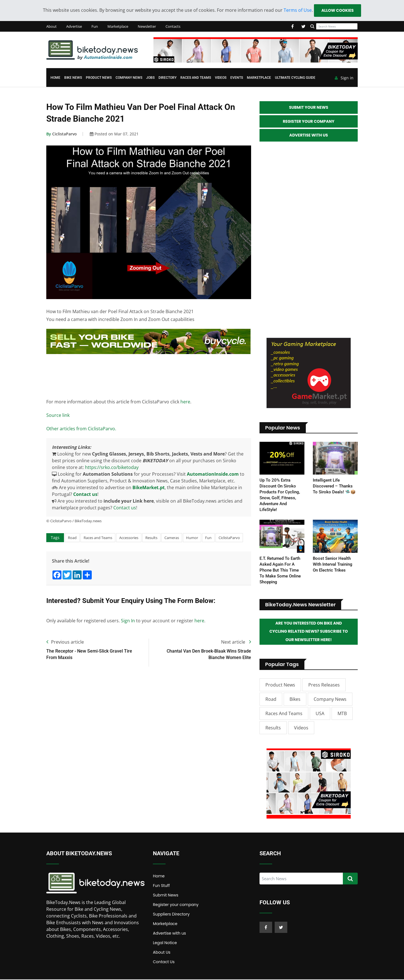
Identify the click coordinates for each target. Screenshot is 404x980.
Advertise (74, 26)
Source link (58, 415)
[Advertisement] (148, 375)
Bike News (73, 78)
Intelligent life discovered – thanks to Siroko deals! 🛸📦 (334, 487)
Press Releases (324, 685)
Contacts (173, 26)
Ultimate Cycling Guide (295, 78)
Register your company (176, 905)
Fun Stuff (161, 886)
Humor (192, 538)
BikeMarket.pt (149, 487)
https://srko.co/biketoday (112, 467)
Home (55, 78)
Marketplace (118, 26)
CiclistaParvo (62, 134)
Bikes (295, 700)
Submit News (166, 896)
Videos (221, 78)
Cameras (172, 538)
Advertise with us (169, 934)
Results (151, 538)
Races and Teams (196, 78)
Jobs (150, 78)
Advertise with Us (309, 136)
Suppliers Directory (171, 915)
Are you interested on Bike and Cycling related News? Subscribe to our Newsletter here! (309, 632)
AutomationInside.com (213, 474)
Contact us (85, 494)
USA (320, 714)
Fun (95, 26)
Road (72, 538)
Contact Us (164, 962)
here (185, 402)
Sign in (344, 78)
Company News (129, 78)
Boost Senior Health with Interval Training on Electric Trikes (333, 565)
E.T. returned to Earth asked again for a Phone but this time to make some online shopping (280, 570)
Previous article (65, 642)
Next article (236, 642)
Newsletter (147, 26)
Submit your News (309, 108)
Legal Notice (165, 943)
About (51, 26)
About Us (162, 953)
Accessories (129, 538)
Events (237, 78)
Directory (167, 78)
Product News (99, 78)
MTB (342, 714)
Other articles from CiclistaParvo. (81, 429)
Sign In (128, 621)
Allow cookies (337, 10)
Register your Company (309, 122)
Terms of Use (297, 10)
